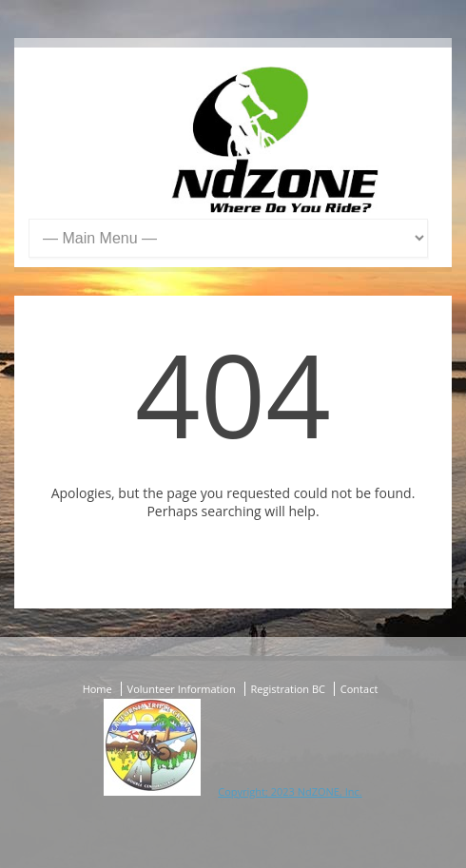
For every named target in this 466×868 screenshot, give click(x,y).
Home (97, 689)
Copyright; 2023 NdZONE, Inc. (290, 791)
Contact (359, 689)
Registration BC (288, 689)
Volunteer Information (182, 689)
